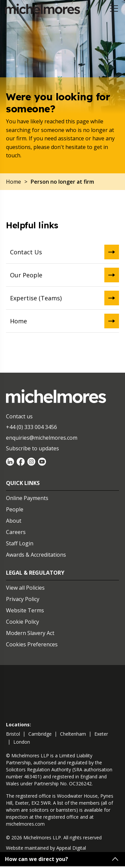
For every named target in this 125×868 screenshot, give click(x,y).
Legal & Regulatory (35, 573)
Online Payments (27, 498)
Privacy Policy (23, 599)
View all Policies (25, 588)
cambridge (40, 734)
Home (64, 321)
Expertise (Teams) (64, 298)
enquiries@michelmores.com (42, 438)
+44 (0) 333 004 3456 (31, 427)
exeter (101, 734)
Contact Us (64, 252)
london (22, 742)
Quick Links (23, 483)
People (15, 509)
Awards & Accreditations (36, 555)
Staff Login (20, 543)
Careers (16, 532)
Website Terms (25, 610)
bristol (13, 734)
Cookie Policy (22, 622)
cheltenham (73, 734)
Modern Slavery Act (30, 633)
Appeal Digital (71, 848)
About (14, 521)
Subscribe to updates (32, 448)
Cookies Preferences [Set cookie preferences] (32, 644)
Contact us (19, 416)
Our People (64, 275)
